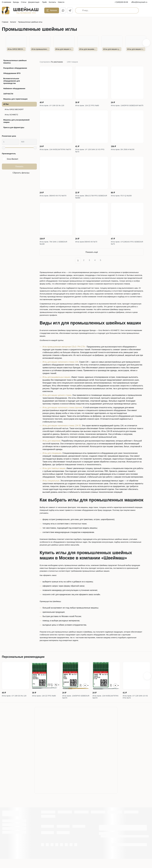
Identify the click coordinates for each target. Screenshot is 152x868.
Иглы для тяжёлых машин (54, 476)
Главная (5, 22)
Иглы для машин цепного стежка (57, 403)
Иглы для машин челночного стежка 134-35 (62, 433)
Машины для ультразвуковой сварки (16, 121)
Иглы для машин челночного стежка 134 (60, 370)
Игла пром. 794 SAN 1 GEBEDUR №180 (54, 250)
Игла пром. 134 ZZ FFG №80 (88, 106)
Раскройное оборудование (15, 68)
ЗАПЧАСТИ (8, 94)
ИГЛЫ (6, 104)
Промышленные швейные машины (15, 62)
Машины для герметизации (15, 99)
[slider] (4, 148)
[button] (146, 43)
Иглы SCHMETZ (11, 115)
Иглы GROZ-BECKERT (14, 109)
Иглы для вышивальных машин (56, 385)
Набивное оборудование (14, 88)
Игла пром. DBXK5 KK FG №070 (54, 201)
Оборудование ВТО (12, 73)
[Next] (107, 268)
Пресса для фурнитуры (14, 127)
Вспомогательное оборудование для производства (12, 81)
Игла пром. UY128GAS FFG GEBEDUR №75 (123, 250)
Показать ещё (92, 260)
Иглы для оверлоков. (52, 448)
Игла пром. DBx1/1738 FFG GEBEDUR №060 (87, 202)
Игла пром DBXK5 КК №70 (87, 248)
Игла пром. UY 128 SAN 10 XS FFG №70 (91, 155)
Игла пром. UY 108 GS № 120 (53, 106)
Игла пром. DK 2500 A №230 (123, 153)
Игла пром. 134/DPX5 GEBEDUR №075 (125, 107)
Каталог (13, 22)
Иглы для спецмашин (52, 461)
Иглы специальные (51, 488)
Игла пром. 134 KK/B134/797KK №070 (53, 155)
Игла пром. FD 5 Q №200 (122, 201)
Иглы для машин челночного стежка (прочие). (63, 415)
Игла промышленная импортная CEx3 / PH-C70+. (64, 354)
